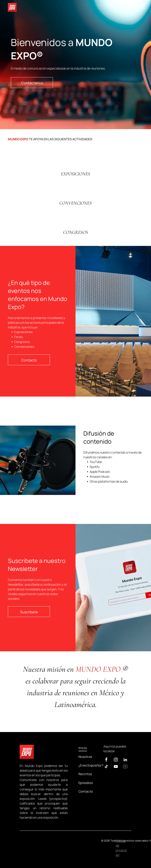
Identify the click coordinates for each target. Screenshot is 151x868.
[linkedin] (125, 760)
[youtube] (116, 767)
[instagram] (116, 760)
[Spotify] (125, 767)
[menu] (142, 7)
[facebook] (106, 760)
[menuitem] (91, 748)
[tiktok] (106, 767)
